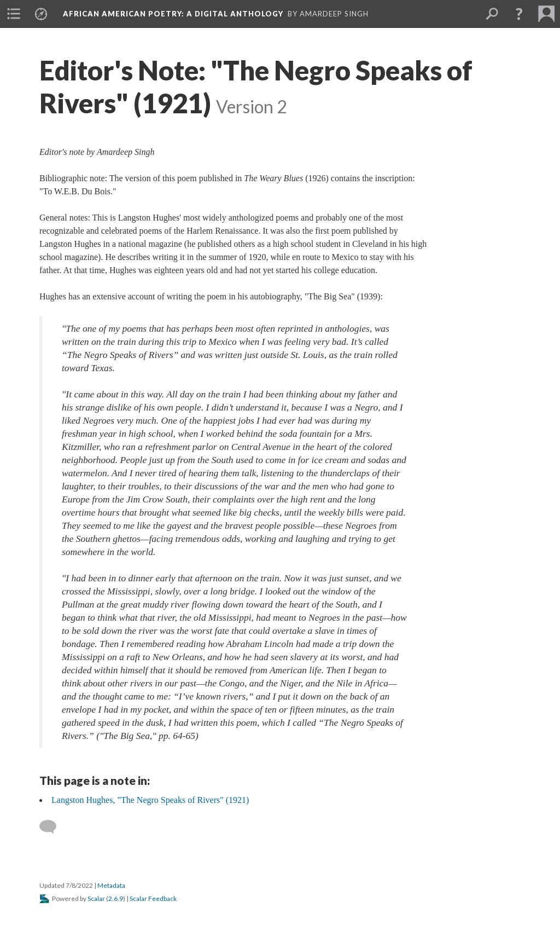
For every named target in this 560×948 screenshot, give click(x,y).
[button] (519, 14)
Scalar (96, 898)
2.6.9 (116, 898)
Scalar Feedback (153, 898)
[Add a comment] (53, 827)
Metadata (111, 885)
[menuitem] (14, 14)
